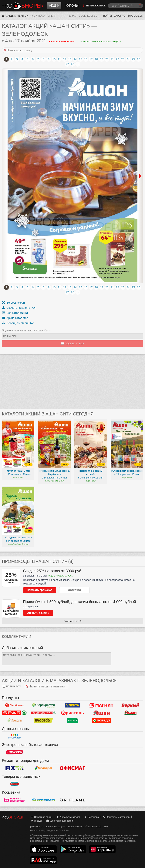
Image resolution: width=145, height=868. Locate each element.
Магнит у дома (102, 705)
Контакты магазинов (116, 817)
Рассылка (91, 817)
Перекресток (44, 705)
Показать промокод (40, 590)
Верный (130, 705)
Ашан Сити (24, 16)
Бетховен (15, 784)
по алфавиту (12, 686)
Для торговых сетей (59, 821)
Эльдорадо (15, 752)
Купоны (72, 6)
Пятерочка (15, 705)
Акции (54, 6)
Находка (72, 720)
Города (36, 821)
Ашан (102, 713)
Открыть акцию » (38, 613)
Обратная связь (41, 817)
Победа (102, 720)
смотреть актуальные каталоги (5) (101, 42)
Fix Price (15, 768)
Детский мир (15, 736)
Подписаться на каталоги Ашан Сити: (27, 330)
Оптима (44, 800)
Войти (108, 16)
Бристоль (72, 713)
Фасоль (15, 720)
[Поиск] (125, 6)
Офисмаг (72, 768)
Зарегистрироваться (128, 16)
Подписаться (73, 343)
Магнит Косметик (15, 800)
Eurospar (44, 713)
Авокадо (44, 720)
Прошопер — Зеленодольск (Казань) (23, 6)
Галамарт (44, 768)
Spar (15, 713)
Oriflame (72, 800)
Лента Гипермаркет (72, 705)
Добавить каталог (68, 817)
